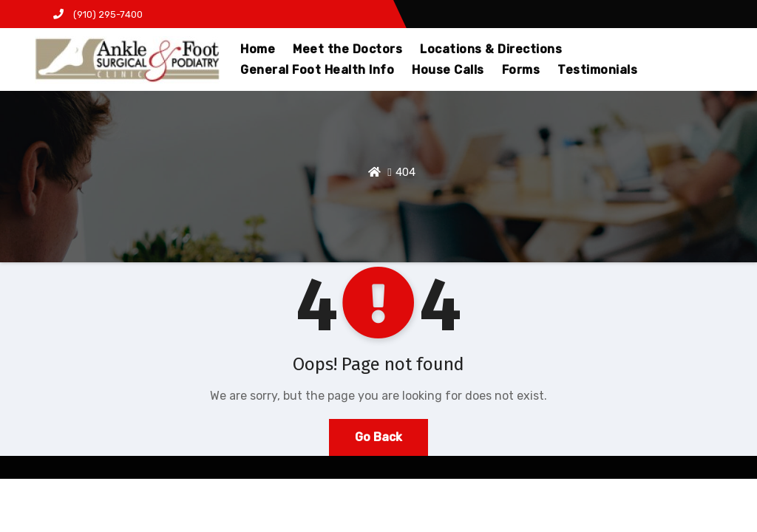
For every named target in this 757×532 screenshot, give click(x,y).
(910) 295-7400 (98, 14)
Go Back (378, 437)
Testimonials (597, 70)
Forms (521, 70)
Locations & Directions (491, 49)
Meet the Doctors (347, 49)
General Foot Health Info (317, 70)
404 (405, 172)
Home (258, 49)
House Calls (448, 70)
